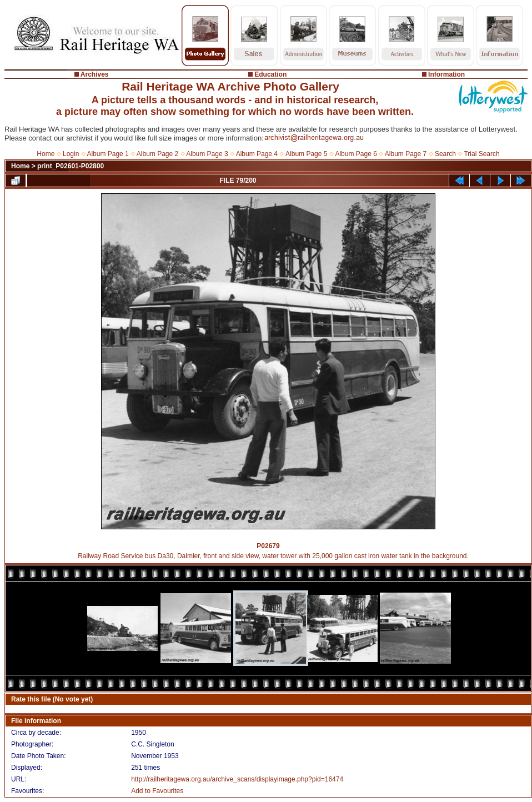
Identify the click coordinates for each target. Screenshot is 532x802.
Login (71, 154)
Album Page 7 (406, 154)
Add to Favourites (157, 791)
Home (46, 154)
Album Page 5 (306, 154)
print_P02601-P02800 (71, 166)
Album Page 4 (257, 154)
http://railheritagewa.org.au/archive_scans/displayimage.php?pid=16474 (237, 779)
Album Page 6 (356, 154)
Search (445, 154)
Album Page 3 (207, 154)
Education (270, 74)
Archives (95, 74)
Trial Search (481, 154)
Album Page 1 (107, 154)
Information (446, 74)
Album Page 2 (157, 154)
